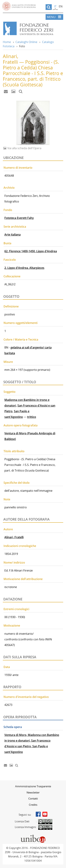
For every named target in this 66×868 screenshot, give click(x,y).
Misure (8, 362)
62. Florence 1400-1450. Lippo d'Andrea (31, 251)
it (55, 6)
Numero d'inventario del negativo (26, 697)
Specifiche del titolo (17, 483)
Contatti (33, 798)
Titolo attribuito (14, 451)
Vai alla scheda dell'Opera (24, 148)
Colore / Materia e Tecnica (21, 339)
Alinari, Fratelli (14, 537)
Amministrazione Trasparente (33, 786)
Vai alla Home (33, 28)
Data (7, 667)
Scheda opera (13, 727)
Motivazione (12, 626)
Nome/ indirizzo (14, 563)
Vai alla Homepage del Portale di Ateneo (19, 6)
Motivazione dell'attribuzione (23, 579)
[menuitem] (33, 786)
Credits (33, 805)
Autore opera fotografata (21, 425)
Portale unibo (33, 835)
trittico (32, 417)
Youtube (45, 814)
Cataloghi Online (26, 42)
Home (7, 42)
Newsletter (33, 792)
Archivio (9, 188)
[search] (49, 7)
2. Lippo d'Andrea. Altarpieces (24, 268)
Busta (7, 243)
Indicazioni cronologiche (20, 546)
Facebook (38, 814)
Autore (8, 529)
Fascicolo (10, 260)
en (61, 6)
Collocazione (12, 276)
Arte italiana (12, 235)
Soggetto (10, 392)
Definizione (11, 306)
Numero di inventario (18, 168)
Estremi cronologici (16, 609)
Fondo (8, 210)
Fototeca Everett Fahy (19, 218)
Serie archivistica (15, 227)
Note (7, 499)
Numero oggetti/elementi (21, 323)
